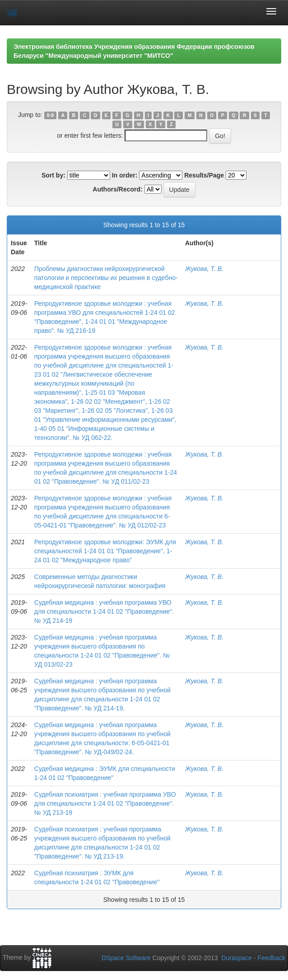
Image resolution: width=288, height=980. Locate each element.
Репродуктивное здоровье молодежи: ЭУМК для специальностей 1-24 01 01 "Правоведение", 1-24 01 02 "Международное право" (105, 551)
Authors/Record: (117, 189)
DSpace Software (126, 958)
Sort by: (53, 175)
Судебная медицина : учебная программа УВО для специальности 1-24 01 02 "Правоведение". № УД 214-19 (104, 611)
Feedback (272, 958)
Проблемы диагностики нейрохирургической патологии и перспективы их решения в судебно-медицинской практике (106, 278)
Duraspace (237, 958)
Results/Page (204, 175)
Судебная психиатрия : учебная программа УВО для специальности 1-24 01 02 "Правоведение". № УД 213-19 (105, 803)
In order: (125, 175)
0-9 (50, 115)
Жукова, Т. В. (204, 269)
